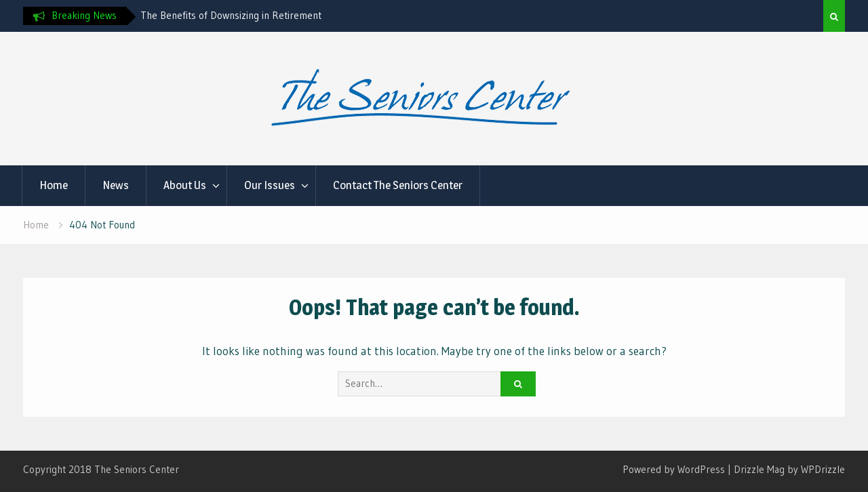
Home (54, 185)
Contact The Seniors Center (398, 185)
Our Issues (270, 185)
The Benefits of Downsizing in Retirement (231, 15)
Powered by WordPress (674, 469)
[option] (262, 16)
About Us (185, 185)
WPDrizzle (823, 469)
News (116, 185)
